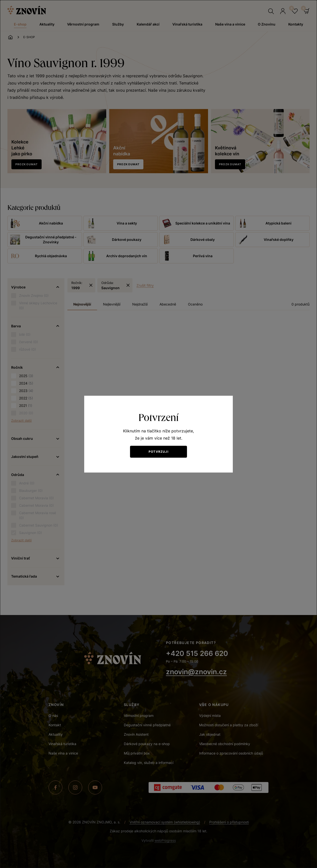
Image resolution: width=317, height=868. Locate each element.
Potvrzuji (158, 452)
